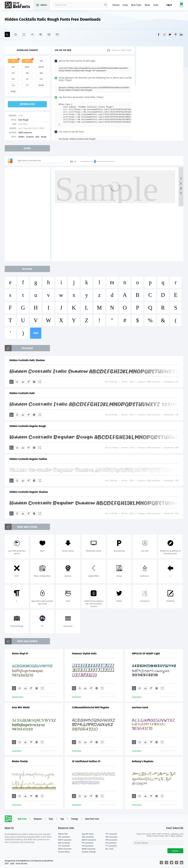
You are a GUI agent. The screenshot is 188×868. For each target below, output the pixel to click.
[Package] (41, 34)
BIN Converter (64, 843)
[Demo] (24, 34)
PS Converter (111, 843)
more (36, 333)
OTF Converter (64, 837)
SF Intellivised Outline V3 (86, 761)
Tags (62, 819)
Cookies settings (89, 852)
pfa (27, 73)
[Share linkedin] (181, 34)
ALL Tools (110, 849)
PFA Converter (111, 840)
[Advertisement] (160, 66)
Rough (44, 137)
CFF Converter (64, 846)
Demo (147, 5)
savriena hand (140, 707)
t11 (27, 85)
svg (41, 61)
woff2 (41, 67)
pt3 (13, 79)
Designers (38, 819)
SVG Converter (88, 837)
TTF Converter (111, 834)
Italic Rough (23, 120)
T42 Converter (88, 846)
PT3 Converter (88, 843)
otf (13, 73)
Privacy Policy (64, 852)
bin (41, 73)
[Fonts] (57, 34)
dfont (41, 85)
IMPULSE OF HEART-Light (146, 654)
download (27, 104)
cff (41, 79)
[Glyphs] (32, 34)
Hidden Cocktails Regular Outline (28, 459)
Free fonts (19, 5)
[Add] (7, 34)
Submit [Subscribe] (175, 851)
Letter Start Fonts (92, 819)
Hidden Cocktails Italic (22, 393)
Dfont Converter (65, 849)
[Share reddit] (164, 34)
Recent (116, 5)
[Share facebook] (159, 34)
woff (27, 67)
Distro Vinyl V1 (20, 654)
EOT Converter (112, 837)
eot (13, 67)
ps (27, 79)
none (13, 92)
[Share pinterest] (176, 34)
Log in (169, 5)
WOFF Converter (65, 840)
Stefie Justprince (25, 133)
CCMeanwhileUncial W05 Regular (91, 707)
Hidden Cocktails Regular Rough (28, 426)
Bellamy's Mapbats (143, 761)
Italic (37, 137)
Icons (125, 5)
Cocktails (30, 137)
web (27, 61)
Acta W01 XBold (21, 707)
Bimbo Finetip (20, 761)
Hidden (21, 137)
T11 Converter (111, 846)
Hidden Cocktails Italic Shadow (27, 360)
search (106, 5)
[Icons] (49, 34)
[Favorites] (16, 34)
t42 (13, 85)
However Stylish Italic (84, 654)
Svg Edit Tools (88, 834)
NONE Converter (89, 849)
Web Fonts (22, 819)
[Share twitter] (170, 34)
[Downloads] (23, 382)
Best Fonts (136, 5)
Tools (156, 5)
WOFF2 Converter (89, 840)
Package (75, 819)
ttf (13, 61)
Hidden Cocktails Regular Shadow (29, 492)
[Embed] (34, 382)
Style (51, 819)
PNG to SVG (63, 834)
